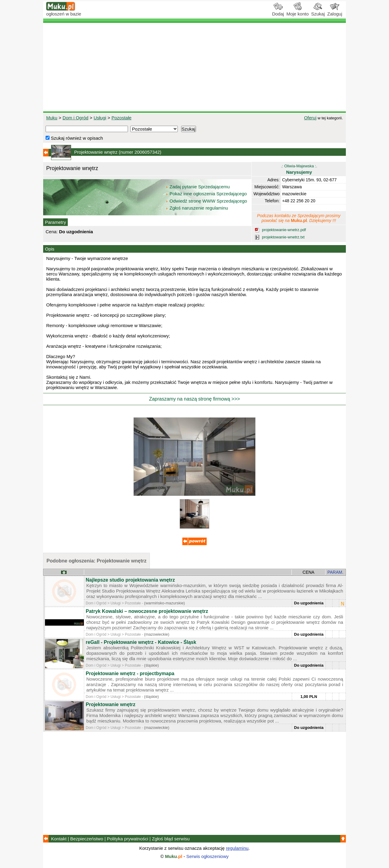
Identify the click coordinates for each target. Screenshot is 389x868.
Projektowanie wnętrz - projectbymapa (130, 673)
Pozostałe (122, 118)
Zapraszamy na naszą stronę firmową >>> (194, 399)
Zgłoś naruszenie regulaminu (197, 208)
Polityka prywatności (128, 839)
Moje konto (297, 12)
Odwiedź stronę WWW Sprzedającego (207, 201)
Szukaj (318, 12)
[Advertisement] (194, 67)
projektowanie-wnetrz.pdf (284, 230)
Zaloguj (335, 12)
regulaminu (237, 848)
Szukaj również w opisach (74, 138)
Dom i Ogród (76, 118)
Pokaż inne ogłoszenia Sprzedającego (207, 194)
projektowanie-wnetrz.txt (283, 237)
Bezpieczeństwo (87, 839)
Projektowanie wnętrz (111, 704)
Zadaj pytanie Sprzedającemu (198, 187)
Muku (52, 118)
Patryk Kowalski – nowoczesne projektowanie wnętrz (147, 611)
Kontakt (59, 839)
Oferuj (310, 118)
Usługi (100, 118)
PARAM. (335, 572)
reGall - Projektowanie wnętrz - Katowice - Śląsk (141, 642)
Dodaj (278, 12)
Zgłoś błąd (171, 839)
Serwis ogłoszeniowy (207, 856)
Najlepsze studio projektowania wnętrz (130, 580)
